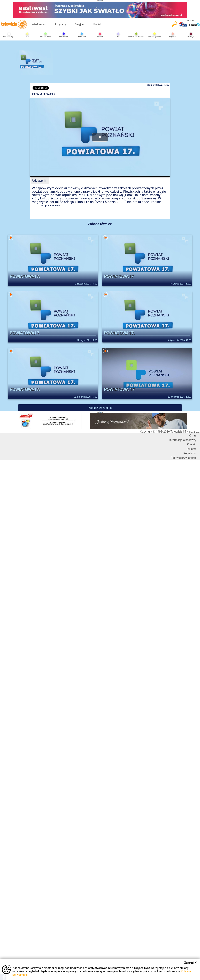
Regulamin (190, 453)
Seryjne (80, 25)
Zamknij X (190, 963)
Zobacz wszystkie (100, 408)
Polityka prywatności (183, 458)
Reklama (191, 449)
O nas (193, 436)
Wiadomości (39, 25)
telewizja (14, 24)
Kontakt (98, 25)
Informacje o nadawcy (183, 440)
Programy (61, 25)
